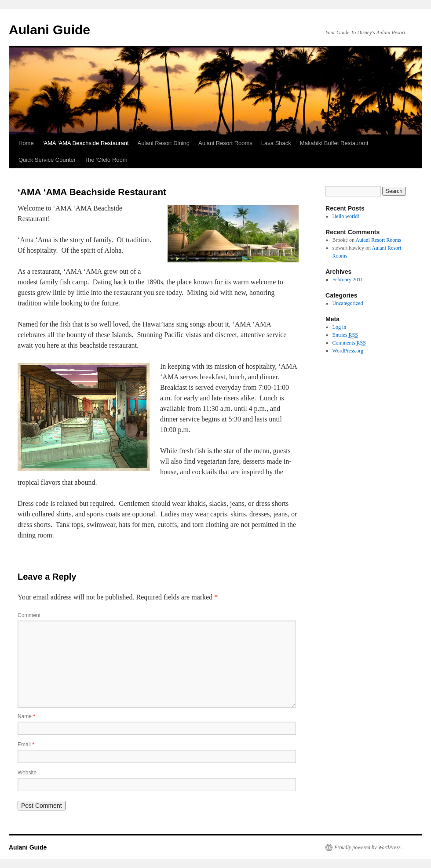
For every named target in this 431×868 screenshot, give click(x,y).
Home (26, 143)
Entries (345, 335)
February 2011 (348, 280)
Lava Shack (276, 143)
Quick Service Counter (47, 160)
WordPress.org (348, 351)
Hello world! (346, 216)
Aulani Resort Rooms (225, 143)
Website (27, 773)
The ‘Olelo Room (106, 160)
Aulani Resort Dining (164, 143)
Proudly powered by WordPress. (368, 847)
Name (26, 716)
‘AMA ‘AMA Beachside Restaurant (86, 143)
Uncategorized (348, 303)
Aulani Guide (49, 30)
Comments (349, 343)
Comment (29, 615)
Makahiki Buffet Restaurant (334, 143)
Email (26, 745)
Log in (340, 327)
